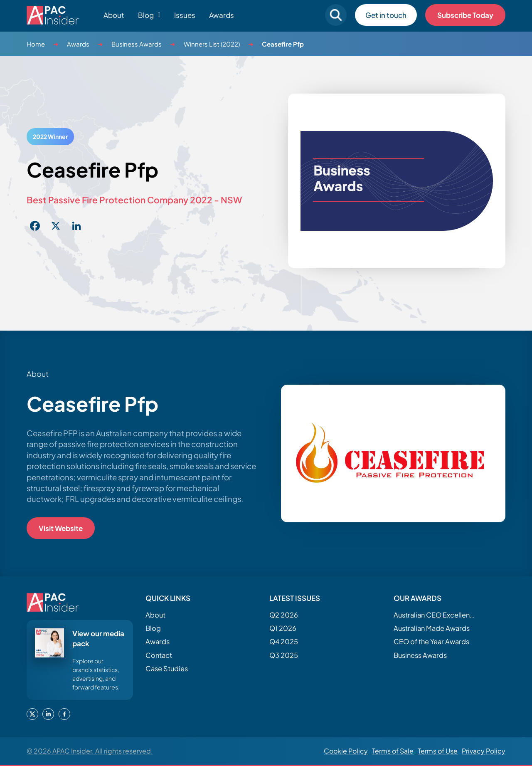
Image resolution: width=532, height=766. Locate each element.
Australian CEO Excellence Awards (435, 615)
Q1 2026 (283, 628)
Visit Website (61, 528)
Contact (159, 655)
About (114, 15)
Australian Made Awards (432, 628)
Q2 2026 (284, 615)
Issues (185, 15)
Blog (153, 628)
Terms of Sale (393, 751)
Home (36, 44)
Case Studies (167, 668)
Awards (222, 15)
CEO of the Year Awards (431, 641)
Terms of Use (438, 751)
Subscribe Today (465, 15)
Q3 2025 (284, 655)
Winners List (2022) (212, 44)
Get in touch (386, 15)
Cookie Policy (346, 751)
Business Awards (137, 44)
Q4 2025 (284, 641)
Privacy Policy (484, 751)
